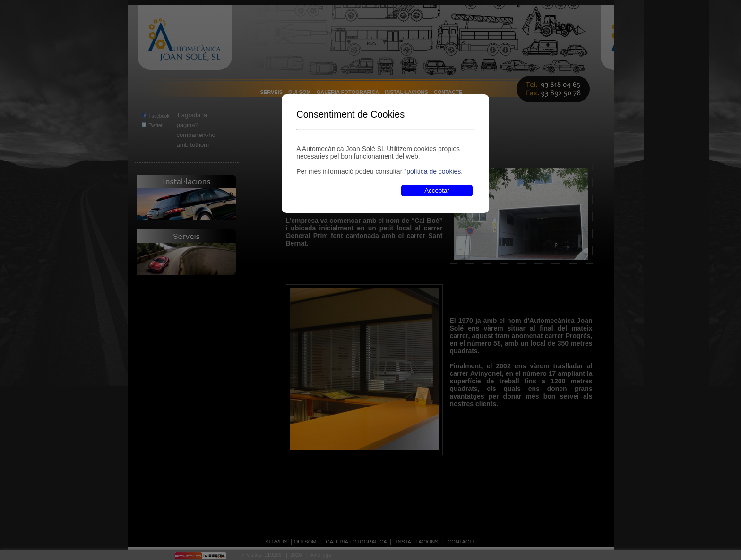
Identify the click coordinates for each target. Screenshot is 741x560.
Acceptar (437, 191)
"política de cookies (432, 171)
